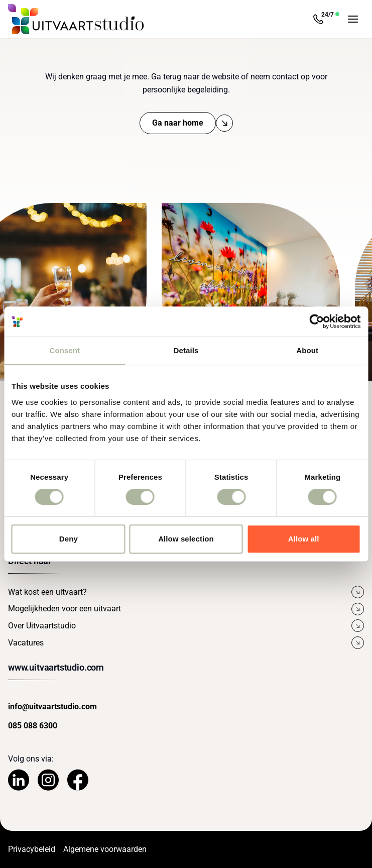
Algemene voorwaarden (105, 849)
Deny (69, 539)
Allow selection (186, 539)
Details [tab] (186, 350)
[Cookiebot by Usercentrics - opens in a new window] (317, 321)
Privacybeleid (32, 849)
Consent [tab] (65, 350)
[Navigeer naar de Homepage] (76, 19)
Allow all (304, 539)
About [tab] (307, 350)
